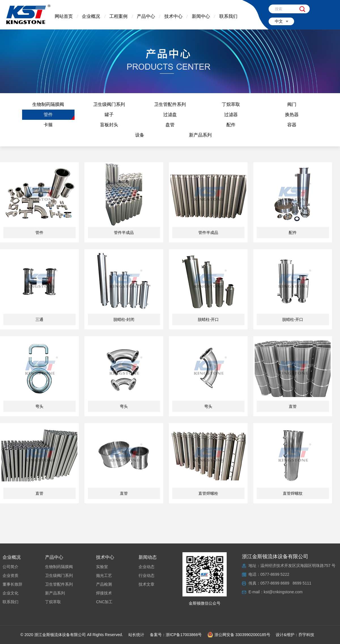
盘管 (170, 125)
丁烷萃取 (231, 104)
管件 (48, 115)
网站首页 (64, 16)
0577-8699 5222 (275, 574)
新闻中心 (201, 16)
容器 (292, 125)
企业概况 (91, 16)
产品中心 (146, 16)
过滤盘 (170, 115)
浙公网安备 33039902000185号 (239, 635)
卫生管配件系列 (170, 104)
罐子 (109, 115)
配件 (231, 125)
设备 (140, 135)
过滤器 (231, 115)
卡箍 (48, 125)
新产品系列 (200, 135)
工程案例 (118, 16)
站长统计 (136, 635)
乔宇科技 (306, 635)
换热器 (292, 115)
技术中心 (173, 16)
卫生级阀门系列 (109, 104)
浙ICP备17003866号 (184, 635)
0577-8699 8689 (275, 583)
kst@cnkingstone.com (283, 592)
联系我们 (228, 16)
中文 (279, 21)
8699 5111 (302, 583)
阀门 (292, 104)
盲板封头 (109, 125)
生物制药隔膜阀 (48, 104)
